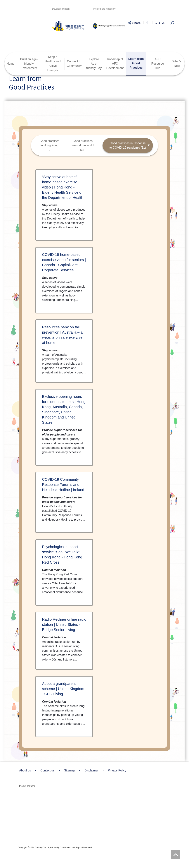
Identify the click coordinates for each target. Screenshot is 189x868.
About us (25, 783)
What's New (177, 77)
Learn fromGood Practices (136, 76)
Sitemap (70, 783)
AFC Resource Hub (157, 77)
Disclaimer (91, 783)
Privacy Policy (117, 783)
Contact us (47, 783)
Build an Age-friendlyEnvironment (29, 77)
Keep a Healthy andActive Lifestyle (53, 77)
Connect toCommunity (74, 77)
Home (11, 77)
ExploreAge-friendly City (94, 77)
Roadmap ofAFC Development (115, 77)
